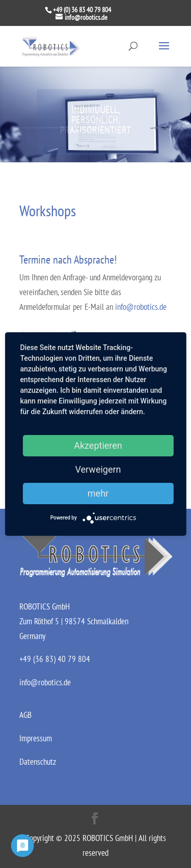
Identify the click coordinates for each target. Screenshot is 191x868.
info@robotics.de (141, 307)
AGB (25, 715)
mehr (98, 493)
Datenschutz (38, 762)
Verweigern (98, 469)
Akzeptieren (98, 445)
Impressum (36, 738)
